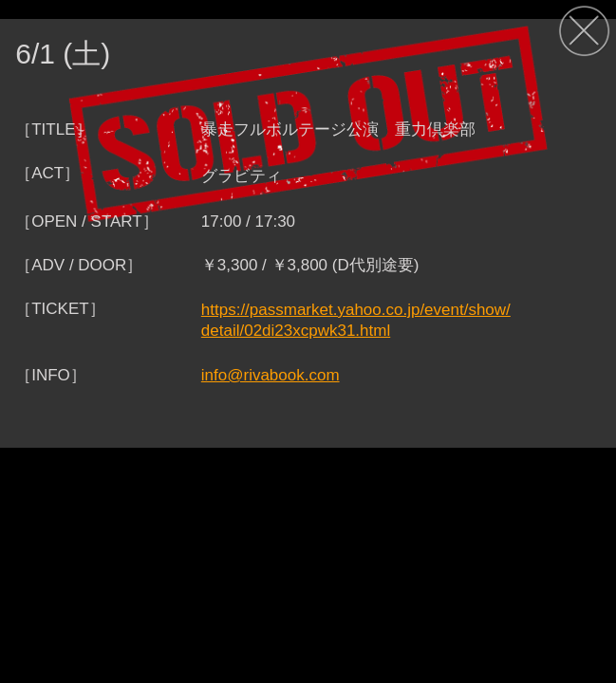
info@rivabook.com (271, 375)
